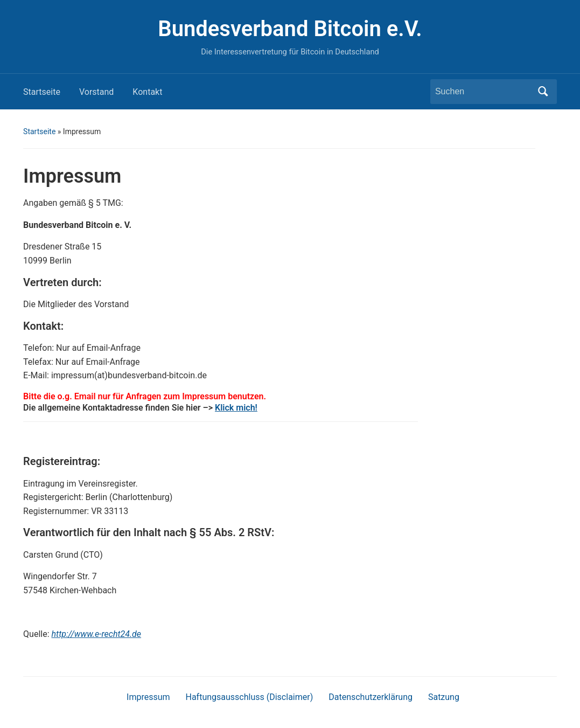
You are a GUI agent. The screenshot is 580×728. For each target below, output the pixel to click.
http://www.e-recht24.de (97, 634)
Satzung (444, 697)
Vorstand (96, 92)
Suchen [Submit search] (543, 92)
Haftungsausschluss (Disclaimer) (250, 697)
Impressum (148, 697)
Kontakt (147, 92)
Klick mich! (236, 408)
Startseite (42, 92)
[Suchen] (484, 92)
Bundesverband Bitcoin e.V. (290, 29)
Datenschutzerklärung (371, 697)
